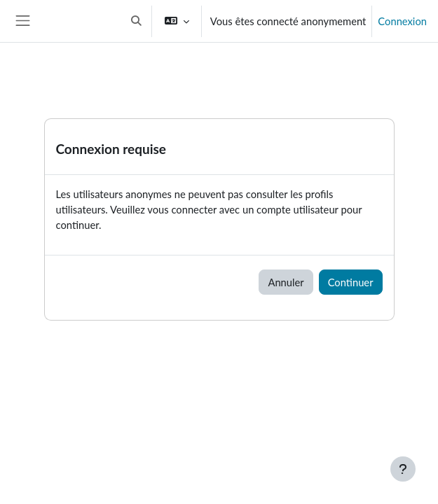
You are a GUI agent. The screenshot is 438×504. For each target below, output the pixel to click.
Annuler (286, 282)
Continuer (351, 282)
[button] (136, 21)
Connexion (402, 21)
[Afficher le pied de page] (403, 469)
